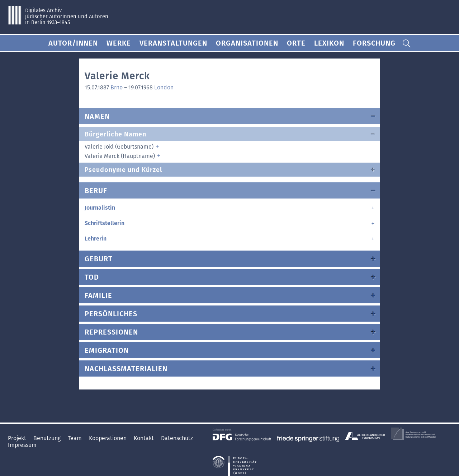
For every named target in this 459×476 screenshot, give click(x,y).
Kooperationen (108, 438)
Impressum (22, 445)
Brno (117, 87)
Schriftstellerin (105, 223)
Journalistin (100, 208)
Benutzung (48, 438)
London (164, 87)
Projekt (18, 438)
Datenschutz (177, 438)
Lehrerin (96, 239)
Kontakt (145, 438)
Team (75, 438)
